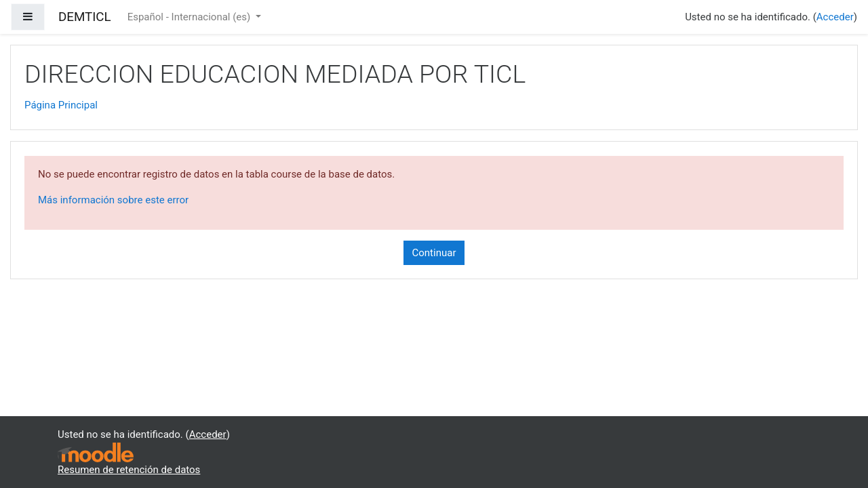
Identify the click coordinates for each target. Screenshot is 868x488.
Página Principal (61, 105)
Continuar (434, 253)
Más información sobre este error (113, 200)
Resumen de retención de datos (129, 470)
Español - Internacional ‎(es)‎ (190, 17)
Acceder (835, 17)
